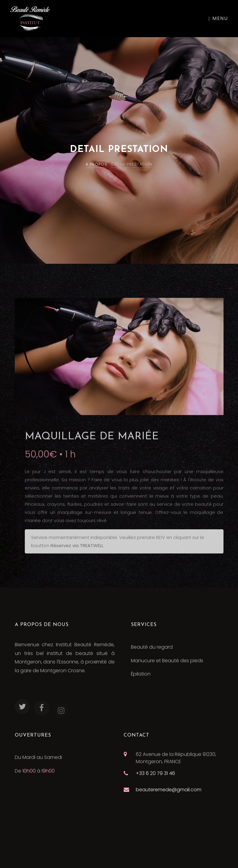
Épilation (141, 674)
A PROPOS (96, 164)
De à (35, 771)
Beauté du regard (152, 647)
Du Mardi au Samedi (38, 757)
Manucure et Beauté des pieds (167, 661)
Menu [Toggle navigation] (218, 18)
